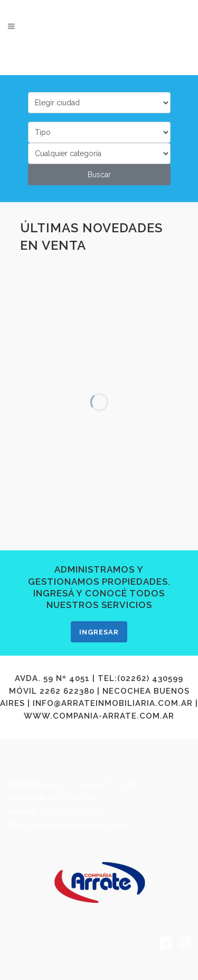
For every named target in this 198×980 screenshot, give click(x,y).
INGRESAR (99, 632)
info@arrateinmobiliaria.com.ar (79, 825)
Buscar (99, 175)
